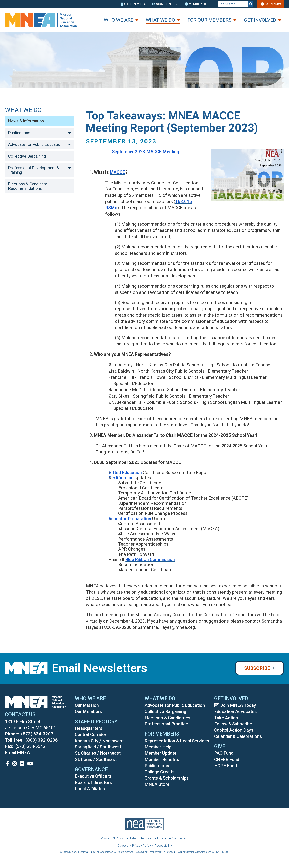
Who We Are (119, 20)
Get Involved (260, 20)
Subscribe (257, 668)
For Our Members (209, 20)
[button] (245, 206)
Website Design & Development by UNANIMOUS (204, 852)
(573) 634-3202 (37, 734)
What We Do (160, 20)
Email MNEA (17, 753)
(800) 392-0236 (42, 740)
